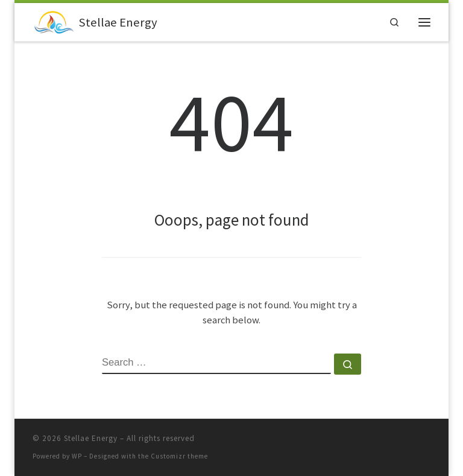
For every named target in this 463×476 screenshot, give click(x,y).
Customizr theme (179, 456)
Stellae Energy (91, 438)
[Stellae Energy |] (53, 21)
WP (77, 456)
